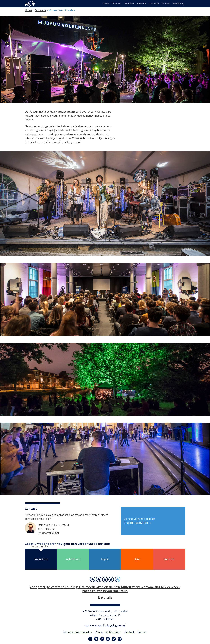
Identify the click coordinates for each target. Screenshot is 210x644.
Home (106, 4)
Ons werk (154, 4)
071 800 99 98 (93, 625)
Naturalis (105, 597)
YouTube (108, 639)
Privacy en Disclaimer (108, 632)
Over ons (117, 4)
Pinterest (114, 639)
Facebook (90, 639)
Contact (166, 4)
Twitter (96, 639)
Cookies (142, 632)
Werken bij (178, 4)
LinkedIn (102, 639)
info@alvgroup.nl (49, 533)
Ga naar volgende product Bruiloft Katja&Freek (140, 521)
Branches (129, 4)
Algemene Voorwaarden (77, 632)
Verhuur (142, 4)
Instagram (120, 639)
